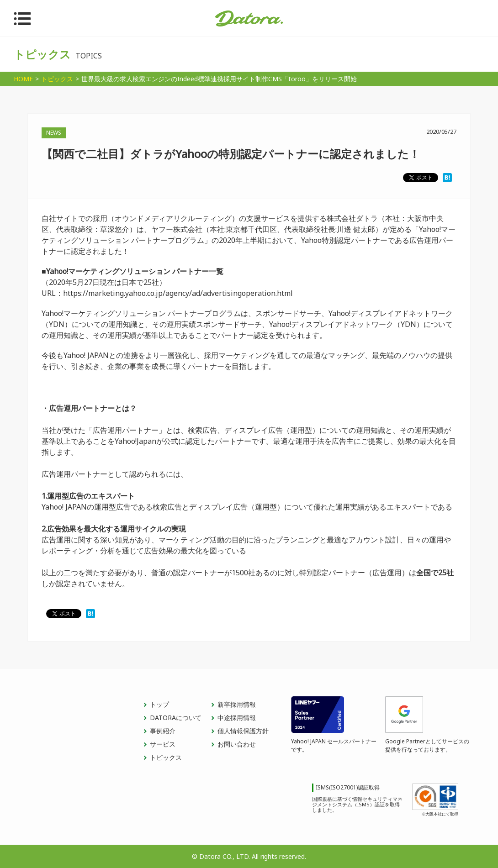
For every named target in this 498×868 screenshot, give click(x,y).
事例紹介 (163, 731)
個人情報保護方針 (243, 731)
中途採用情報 (237, 718)
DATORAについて (176, 718)
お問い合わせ (237, 744)
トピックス (166, 757)
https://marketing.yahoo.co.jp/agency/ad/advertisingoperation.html (178, 293)
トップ (159, 704)
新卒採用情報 (237, 704)
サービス (163, 744)
